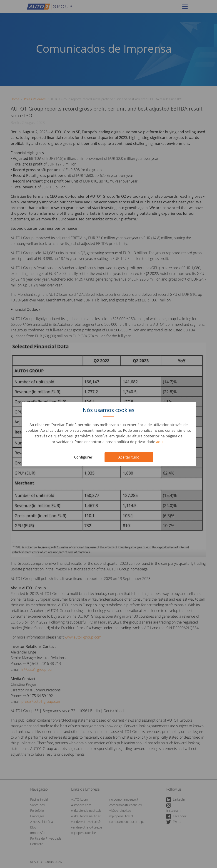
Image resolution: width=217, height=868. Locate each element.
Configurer (83, 457)
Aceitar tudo (129, 457)
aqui (160, 442)
